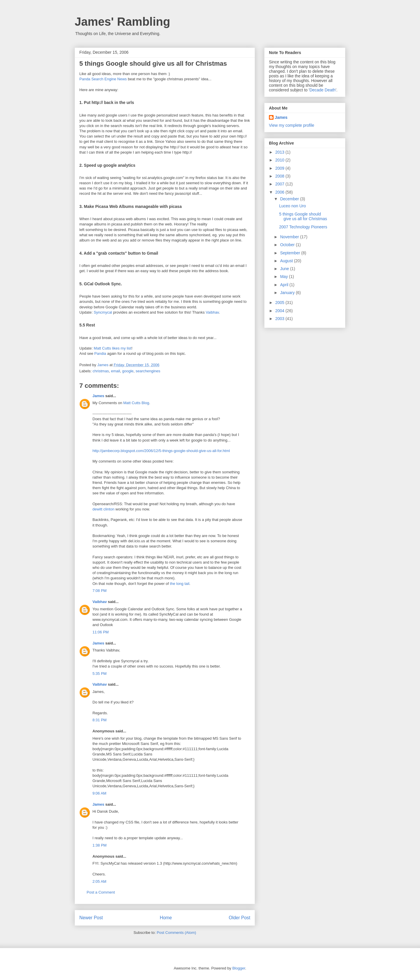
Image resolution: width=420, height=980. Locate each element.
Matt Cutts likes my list (112, 348)
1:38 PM (99, 845)
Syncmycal (103, 312)
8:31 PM (99, 720)
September (290, 253)
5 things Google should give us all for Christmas (303, 217)
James (98, 396)
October (288, 245)
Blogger (239, 968)
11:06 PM (101, 632)
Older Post (239, 918)
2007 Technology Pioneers (303, 227)
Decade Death (323, 90)
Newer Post (91, 918)
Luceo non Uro (293, 206)
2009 (280, 168)
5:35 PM (99, 674)
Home (166, 918)
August (287, 261)
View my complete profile (292, 125)
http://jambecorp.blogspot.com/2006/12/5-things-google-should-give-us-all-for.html (161, 451)
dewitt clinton (103, 509)
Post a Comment (101, 892)
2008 (280, 176)
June (285, 269)
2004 (280, 311)
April (285, 285)
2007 (280, 184)
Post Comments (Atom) (176, 933)
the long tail (180, 584)
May (284, 277)
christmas (101, 371)
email (115, 371)
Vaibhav (212, 312)
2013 (280, 152)
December (290, 199)
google (128, 371)
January (288, 293)
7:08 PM (99, 591)
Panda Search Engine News (103, 79)
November (290, 237)
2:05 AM (99, 881)
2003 (280, 319)
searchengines (148, 371)
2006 (280, 192)
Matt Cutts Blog (136, 403)
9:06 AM (99, 793)
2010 (280, 160)
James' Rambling (122, 22)
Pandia (100, 353)
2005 (280, 303)
